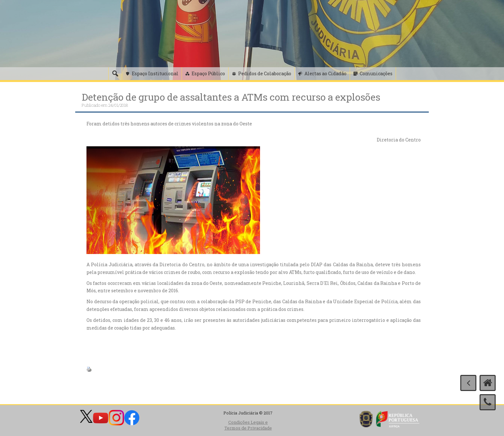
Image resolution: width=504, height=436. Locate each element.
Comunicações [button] (376, 73)
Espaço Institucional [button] (155, 73)
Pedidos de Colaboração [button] (265, 73)
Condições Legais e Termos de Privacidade (248, 425)
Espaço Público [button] (208, 73)
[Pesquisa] (115, 74)
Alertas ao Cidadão (325, 73)
